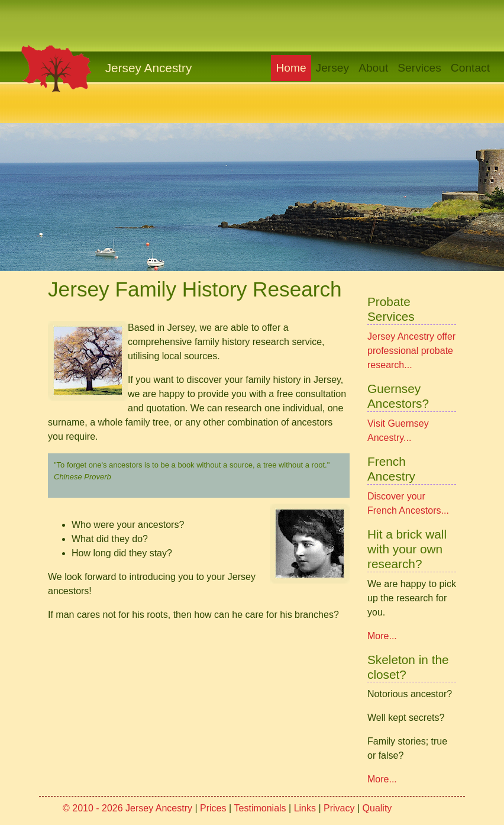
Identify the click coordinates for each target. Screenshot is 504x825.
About (373, 68)
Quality (377, 808)
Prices (213, 808)
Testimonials (260, 808)
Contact (470, 68)
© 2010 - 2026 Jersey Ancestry (127, 808)
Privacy (339, 808)
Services (419, 68)
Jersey (333, 68)
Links (305, 808)
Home (293, 67)
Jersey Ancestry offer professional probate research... (411, 351)
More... (382, 636)
